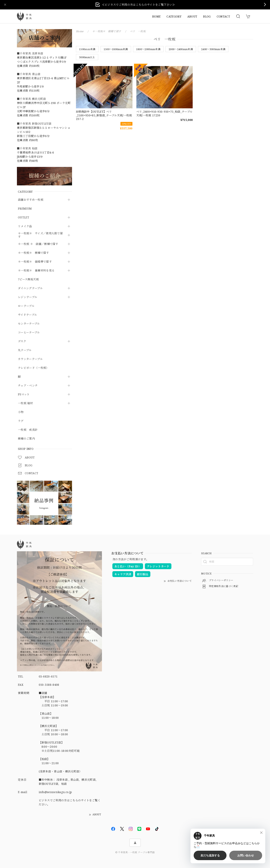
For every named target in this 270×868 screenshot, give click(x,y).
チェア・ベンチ (28, 386)
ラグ (21, 421)
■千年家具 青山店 (29, 74)
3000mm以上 (87, 57)
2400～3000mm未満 (213, 49)
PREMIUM (25, 209)
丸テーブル (25, 350)
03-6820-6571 (48, 676)
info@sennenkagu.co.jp (55, 792)
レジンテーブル (28, 297)
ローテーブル (26, 306)
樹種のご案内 (26, 439)
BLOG (207, 16)
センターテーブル (29, 324)
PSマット (24, 394)
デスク (22, 341)
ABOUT (192, 16)
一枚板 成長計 (28, 430)
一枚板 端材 (25, 403)
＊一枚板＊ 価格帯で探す (35, 262)
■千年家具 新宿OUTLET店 (34, 124)
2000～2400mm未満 (181, 49)
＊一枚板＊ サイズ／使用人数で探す (40, 235)
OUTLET (24, 218)
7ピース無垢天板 (28, 279)
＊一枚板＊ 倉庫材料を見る (36, 271)
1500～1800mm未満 (116, 49)
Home (80, 31)
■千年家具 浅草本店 (30, 53)
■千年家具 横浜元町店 (31, 99)
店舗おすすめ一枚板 (31, 200)
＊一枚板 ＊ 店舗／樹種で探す (38, 244)
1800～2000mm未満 (148, 49)
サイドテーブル (27, 315)
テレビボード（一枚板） (33, 368)
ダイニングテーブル (30, 288)
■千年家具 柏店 (27, 148)
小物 (21, 412)
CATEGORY (174, 16)
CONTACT (223, 16)
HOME (156, 16)
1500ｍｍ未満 (87, 49)
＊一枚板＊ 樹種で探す (33, 253)
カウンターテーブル (30, 359)
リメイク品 (25, 226)
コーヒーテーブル (29, 333)
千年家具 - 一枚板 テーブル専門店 (136, 852)
